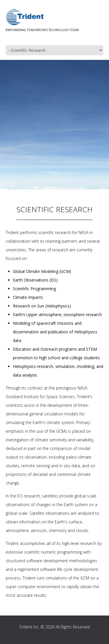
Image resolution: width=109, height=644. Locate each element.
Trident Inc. (29, 627)
